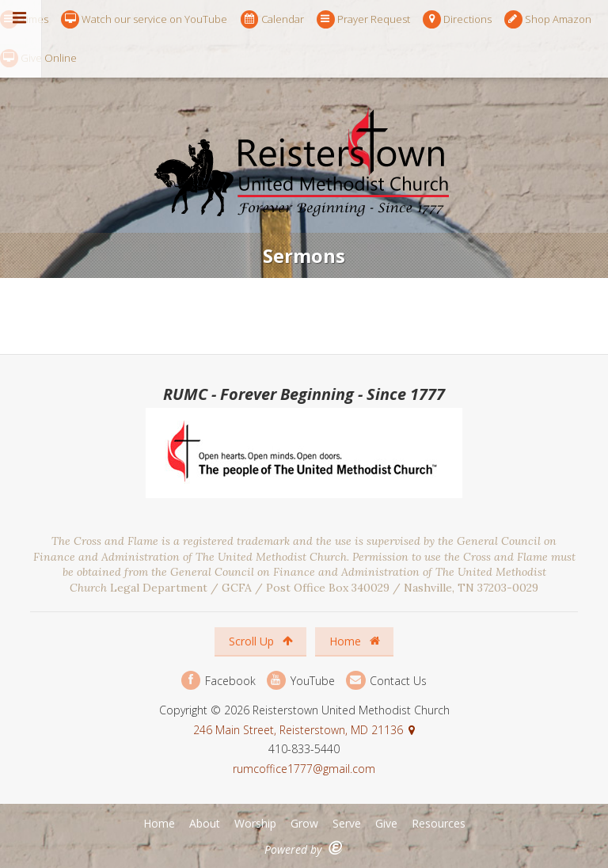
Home (355, 641)
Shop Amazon (548, 19)
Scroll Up (261, 641)
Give (386, 823)
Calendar (272, 19)
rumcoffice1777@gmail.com (304, 769)
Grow (304, 823)
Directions (457, 19)
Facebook (218, 681)
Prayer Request (363, 19)
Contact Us (386, 681)
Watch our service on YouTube (144, 19)
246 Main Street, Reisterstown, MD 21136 (298, 730)
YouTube (301, 681)
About (205, 823)
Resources (439, 823)
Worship (255, 823)
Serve (347, 823)
